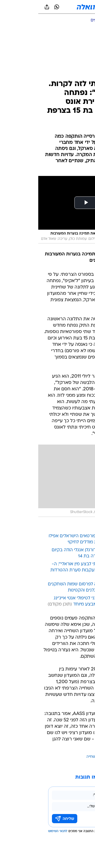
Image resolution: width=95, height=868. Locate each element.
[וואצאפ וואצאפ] (18, 7)
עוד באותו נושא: (78, 757)
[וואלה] (48, 7)
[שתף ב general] (9, 7)
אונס (62, 757)
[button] (73, 7)
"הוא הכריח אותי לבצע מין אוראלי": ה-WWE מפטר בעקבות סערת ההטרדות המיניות (49, 570)
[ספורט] (84, 20)
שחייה (53, 757)
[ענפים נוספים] (64, 20)
